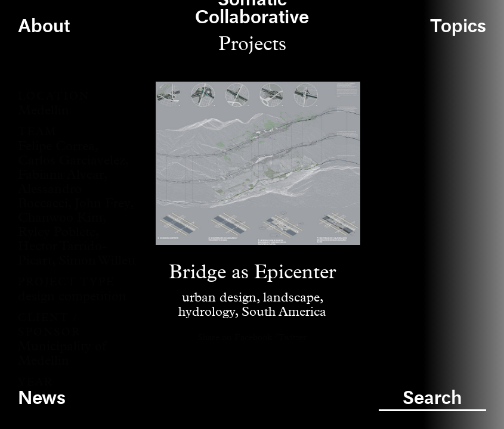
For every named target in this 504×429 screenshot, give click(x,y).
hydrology (207, 312)
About (44, 27)
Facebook (253, 338)
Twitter (292, 338)
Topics (458, 27)
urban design (219, 298)
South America (284, 312)
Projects (252, 44)
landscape (291, 298)
